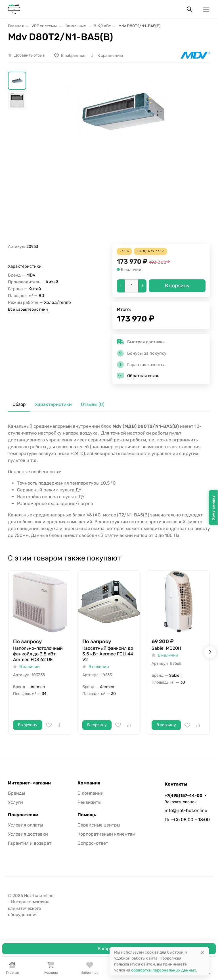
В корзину (109, 949)
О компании (91, 793)
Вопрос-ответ (93, 843)
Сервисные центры (99, 825)
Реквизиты (89, 802)
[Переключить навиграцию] (206, 9)
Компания (89, 783)
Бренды (16, 793)
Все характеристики (28, 309)
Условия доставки (28, 834)
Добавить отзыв (30, 55)
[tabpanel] (109, 481)
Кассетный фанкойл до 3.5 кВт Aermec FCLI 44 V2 (108, 654)
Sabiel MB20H (166, 648)
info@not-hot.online (186, 810)
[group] (123, 158)
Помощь (87, 815)
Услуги (15, 802)
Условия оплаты (25, 825)
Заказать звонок (181, 802)
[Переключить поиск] (189, 9)
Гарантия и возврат (30, 843)
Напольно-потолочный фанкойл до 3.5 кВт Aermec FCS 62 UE (38, 654)
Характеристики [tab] (53, 404)
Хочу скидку (213, 507)
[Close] (203, 952)
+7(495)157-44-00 (184, 796)
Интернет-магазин (29, 783)
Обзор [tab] (19, 404)
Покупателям (23, 815)
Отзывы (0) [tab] (93, 404)
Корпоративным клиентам (106, 834)
